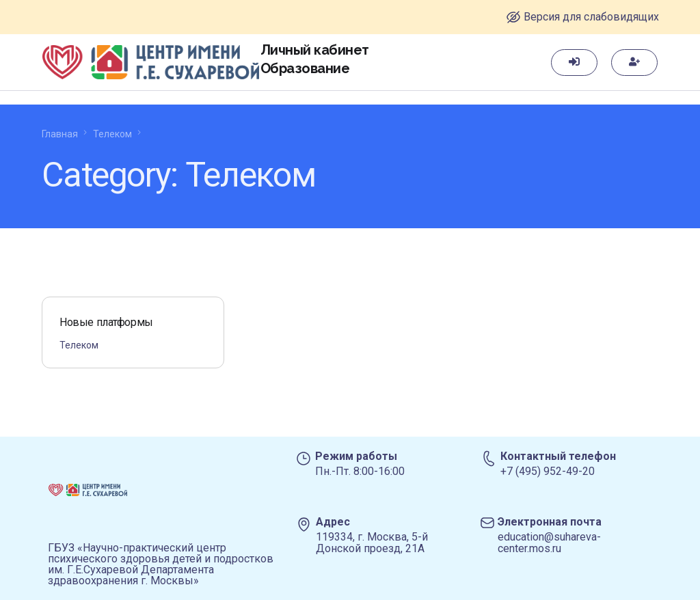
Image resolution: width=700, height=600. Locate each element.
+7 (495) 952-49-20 (548, 471)
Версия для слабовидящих (591, 17)
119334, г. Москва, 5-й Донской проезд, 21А (372, 543)
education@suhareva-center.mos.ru (549, 543)
